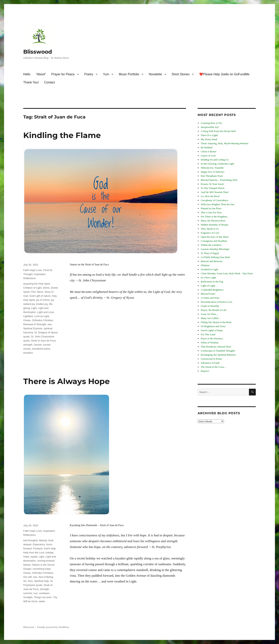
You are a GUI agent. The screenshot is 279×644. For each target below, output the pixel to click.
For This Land (208, 334)
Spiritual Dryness (33, 328)
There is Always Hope (66, 381)
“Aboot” (41, 74)
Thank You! (31, 82)
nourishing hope (42, 569)
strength (28, 345)
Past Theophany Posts (212, 176)
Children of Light (32, 288)
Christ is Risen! (209, 151)
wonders (28, 353)
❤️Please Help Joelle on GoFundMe (224, 74)
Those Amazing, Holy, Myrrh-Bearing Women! (225, 143)
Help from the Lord (34, 553)
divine (46, 288)
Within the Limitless (211, 245)
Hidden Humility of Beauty (215, 225)
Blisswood (38, 52)
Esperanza (39, 544)
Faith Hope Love (32, 270)
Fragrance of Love (210, 233)
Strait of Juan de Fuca (43, 341)
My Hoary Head (209, 139)
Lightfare (28, 316)
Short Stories (181, 74)
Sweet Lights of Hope (212, 330)
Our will (27, 577)
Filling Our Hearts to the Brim (216, 322)
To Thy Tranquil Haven (213, 188)
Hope (26, 557)
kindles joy (42, 304)
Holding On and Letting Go (215, 160)
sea (50, 324)
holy (54, 296)
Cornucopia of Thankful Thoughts (218, 351)
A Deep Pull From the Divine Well (218, 131)
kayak (34, 557)
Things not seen (43, 597)
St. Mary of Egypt (210, 253)
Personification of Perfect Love (217, 302)
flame (40, 292)
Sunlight (28, 597)
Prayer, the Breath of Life (214, 310)
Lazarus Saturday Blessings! (215, 249)
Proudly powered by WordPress (53, 627)
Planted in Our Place (211, 208)
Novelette (155, 74)
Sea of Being (46, 577)
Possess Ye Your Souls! (212, 184)
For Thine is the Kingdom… (215, 217)
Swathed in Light (209, 269)
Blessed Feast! (208, 294)
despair (27, 544)
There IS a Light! (209, 135)
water (42, 601)
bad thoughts (31, 540)
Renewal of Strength (35, 324)
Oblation (205, 265)
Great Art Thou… (210, 314)
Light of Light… (209, 286)
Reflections (29, 278)
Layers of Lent (208, 156)
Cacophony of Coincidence (214, 200)
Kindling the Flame (62, 135)
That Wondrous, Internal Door (216, 347)
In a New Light (208, 277)
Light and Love (45, 312)
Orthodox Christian (43, 320)
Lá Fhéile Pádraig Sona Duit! (215, 257)
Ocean (27, 320)
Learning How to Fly (211, 123)
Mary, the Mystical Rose (213, 221)
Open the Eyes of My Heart (215, 237)
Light (34, 308)
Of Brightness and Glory (213, 326)
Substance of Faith (210, 363)
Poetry (89, 74)
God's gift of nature (40, 296)
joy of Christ (43, 300)
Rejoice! (205, 371)
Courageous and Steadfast (214, 241)
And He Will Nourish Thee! (215, 192)
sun (36, 593)
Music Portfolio (129, 74)
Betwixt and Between (212, 261)
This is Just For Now (211, 212)
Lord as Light (42, 316)
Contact (50, 82)
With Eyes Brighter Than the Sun (217, 204)
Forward (38, 548)
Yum (106, 74)
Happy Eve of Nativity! (213, 172)
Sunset (38, 345)
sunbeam (44, 593)
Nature (27, 565)
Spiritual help (41, 581)
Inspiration (40, 274)
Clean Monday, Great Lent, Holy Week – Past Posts (227, 273)
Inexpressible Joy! (210, 127)
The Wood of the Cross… (214, 367)
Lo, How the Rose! (210, 196)
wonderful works (41, 349)
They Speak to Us (210, 229)
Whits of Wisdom (210, 343)
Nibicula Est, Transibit (212, 168)
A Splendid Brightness (212, 290)
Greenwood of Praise (211, 359)
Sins (30, 581)
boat (51, 540)
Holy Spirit (29, 300)
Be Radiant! (207, 147)
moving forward (46, 561)
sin (25, 581)
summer (28, 593)
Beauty (43, 540)
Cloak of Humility (210, 306)
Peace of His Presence (212, 338)
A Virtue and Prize (210, 298)
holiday (49, 553)
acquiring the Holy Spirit (37, 284)
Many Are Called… (211, 318)
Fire (33, 292)
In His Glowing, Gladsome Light (217, 164)
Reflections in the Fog (212, 282)
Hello (27, 74)
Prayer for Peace (63, 74)
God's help (50, 548)
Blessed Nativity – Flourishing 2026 (219, 180)
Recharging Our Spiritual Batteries (218, 355)
